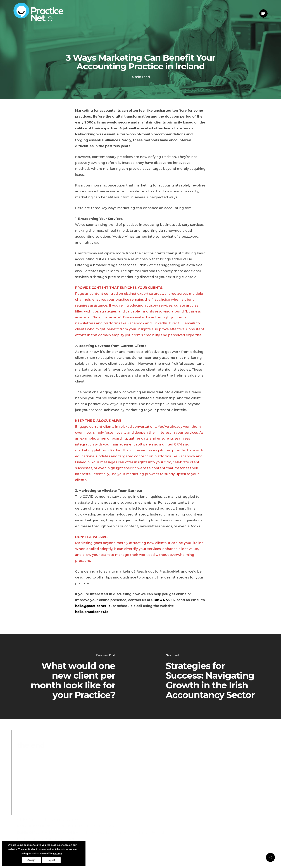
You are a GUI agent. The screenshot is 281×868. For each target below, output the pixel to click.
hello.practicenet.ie (92, 612)
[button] (263, 14)
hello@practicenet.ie (93, 606)
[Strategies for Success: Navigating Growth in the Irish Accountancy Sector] (211, 676)
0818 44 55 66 (163, 600)
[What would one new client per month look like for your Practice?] (70, 676)
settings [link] (58, 854)
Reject (51, 860)
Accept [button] (31, 860)
